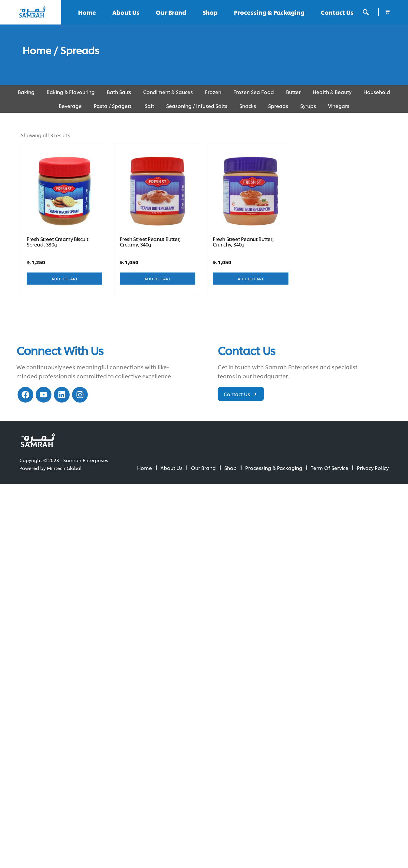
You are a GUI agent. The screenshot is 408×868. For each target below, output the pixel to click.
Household (377, 92)
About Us (126, 12)
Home (87, 12)
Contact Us (337, 12)
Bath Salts (119, 92)
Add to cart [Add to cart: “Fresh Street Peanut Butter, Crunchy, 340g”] (251, 279)
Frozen (213, 92)
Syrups (308, 106)
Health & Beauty (332, 92)
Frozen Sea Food (254, 92)
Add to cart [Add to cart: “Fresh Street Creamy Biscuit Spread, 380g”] (64, 279)
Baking (26, 92)
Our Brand (171, 12)
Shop (210, 12)
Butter (293, 92)
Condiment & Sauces (168, 92)
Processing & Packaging (269, 12)
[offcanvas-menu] (366, 12)
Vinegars (339, 106)
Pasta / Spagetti (113, 106)
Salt (149, 106)
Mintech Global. (65, 468)
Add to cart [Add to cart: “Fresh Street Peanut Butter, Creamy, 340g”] (157, 279)
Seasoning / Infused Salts (197, 106)
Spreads (278, 106)
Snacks (248, 106)
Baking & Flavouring (71, 92)
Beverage (70, 106)
